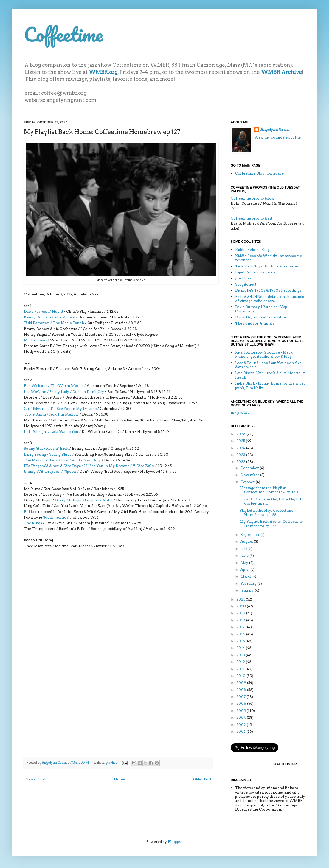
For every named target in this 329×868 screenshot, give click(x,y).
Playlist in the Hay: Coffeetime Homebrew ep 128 (266, 512)
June (245, 555)
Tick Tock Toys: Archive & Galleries (267, 266)
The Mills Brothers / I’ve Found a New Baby (62, 460)
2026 (241, 434)
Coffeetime (63, 34)
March (247, 576)
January (248, 590)
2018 (241, 620)
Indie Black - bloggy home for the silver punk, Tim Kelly (270, 385)
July (244, 549)
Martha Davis (35, 340)
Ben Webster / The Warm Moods (54, 386)
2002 (242, 725)
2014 (241, 648)
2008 (242, 690)
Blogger (175, 842)
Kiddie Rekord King (252, 249)
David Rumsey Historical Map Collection (261, 309)
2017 (241, 627)
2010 (241, 676)
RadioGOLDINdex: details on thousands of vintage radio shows (270, 299)
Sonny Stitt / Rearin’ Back (46, 448)
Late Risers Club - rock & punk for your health (270, 375)
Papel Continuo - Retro (255, 272)
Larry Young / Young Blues (48, 454)
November (250, 475)
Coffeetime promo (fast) (252, 218)
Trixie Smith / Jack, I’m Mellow (51, 414)
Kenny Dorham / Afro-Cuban (49, 317)
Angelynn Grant (55, 763)
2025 (241, 441)
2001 (241, 731)
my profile (240, 412)
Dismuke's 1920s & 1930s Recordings (268, 290)
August (247, 541)
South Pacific (55, 517)
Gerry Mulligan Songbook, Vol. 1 (84, 500)
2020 (242, 606)
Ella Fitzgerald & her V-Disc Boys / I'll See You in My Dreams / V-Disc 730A (89, 466)
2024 (241, 448)
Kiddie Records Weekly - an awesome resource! (269, 258)
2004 (242, 717)
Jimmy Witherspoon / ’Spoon (50, 471)
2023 (241, 455)
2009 (242, 683)
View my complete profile (278, 137)
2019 (241, 613)
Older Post (202, 779)
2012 (241, 662)
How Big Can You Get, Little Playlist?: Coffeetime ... (272, 501)
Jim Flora (243, 278)
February (249, 583)
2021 (241, 599)
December (250, 468)
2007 (241, 697)
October (248, 482)
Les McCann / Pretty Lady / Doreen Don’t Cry (64, 392)
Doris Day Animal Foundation (261, 317)
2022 (241, 462)
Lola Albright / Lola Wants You (51, 431)
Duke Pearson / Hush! (43, 311)
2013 (241, 655)
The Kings (33, 523)
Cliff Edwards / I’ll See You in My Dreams (61, 409)
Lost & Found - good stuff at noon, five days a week (268, 365)
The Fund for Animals (255, 323)
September (250, 535)
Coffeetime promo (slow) (253, 198)
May (245, 563)
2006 (242, 703)
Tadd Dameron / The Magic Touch (54, 323)
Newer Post (35, 779)
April (245, 569)
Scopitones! (246, 284)
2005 (241, 711)
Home (120, 779)
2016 (241, 634)
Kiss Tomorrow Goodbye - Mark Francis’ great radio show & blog (264, 354)
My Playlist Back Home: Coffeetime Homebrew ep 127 (271, 524)
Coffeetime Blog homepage (259, 173)
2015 (241, 641)
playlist (111, 763)
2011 (241, 669)
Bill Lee (31, 512)
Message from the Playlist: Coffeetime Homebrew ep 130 (269, 490)
